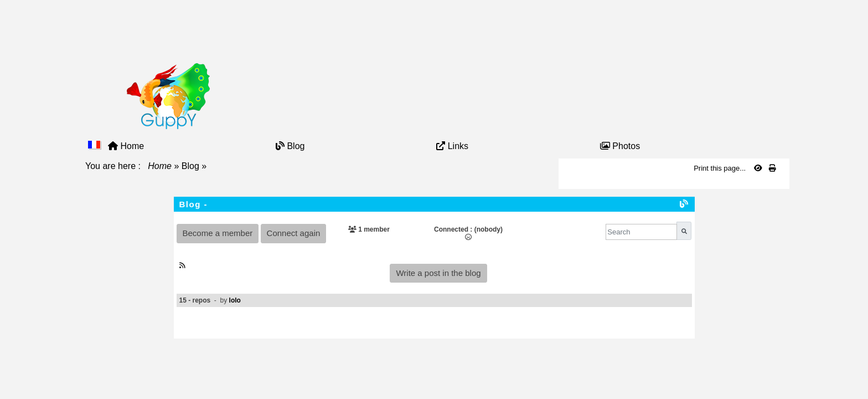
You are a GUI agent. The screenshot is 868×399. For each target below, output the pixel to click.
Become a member (218, 233)
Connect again (294, 233)
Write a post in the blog (438, 273)
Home (160, 166)
